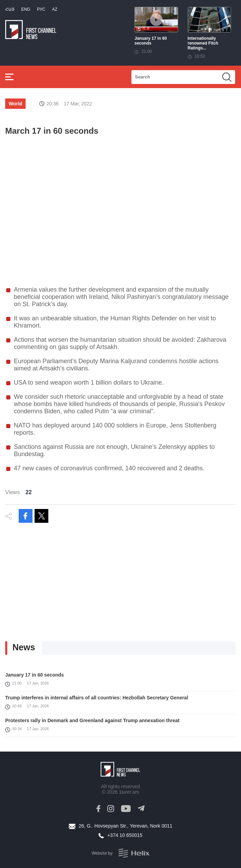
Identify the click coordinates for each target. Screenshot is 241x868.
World (15, 104)
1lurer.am (129, 792)
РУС (41, 9)
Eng (26, 9)
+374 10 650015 (125, 835)
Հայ (10, 9)
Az (54, 9)
